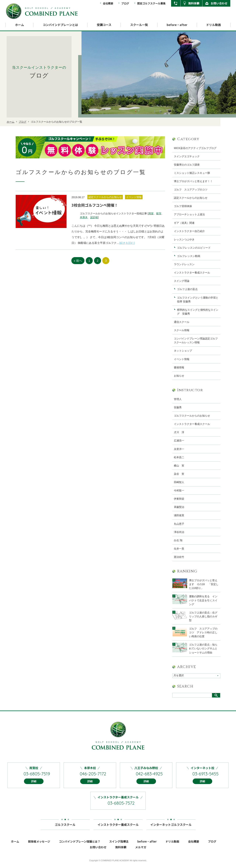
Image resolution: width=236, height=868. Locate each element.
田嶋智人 (179, 482)
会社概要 (108, 3)
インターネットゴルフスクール (171, 826)
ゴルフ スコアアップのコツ (191, 190)
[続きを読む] (127, 243)
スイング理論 (182, 281)
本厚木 (84, 217)
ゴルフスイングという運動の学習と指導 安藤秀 (198, 300)
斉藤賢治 (179, 507)
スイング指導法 (119, 845)
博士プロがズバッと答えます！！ (193, 181)
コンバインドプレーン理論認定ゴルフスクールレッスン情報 (196, 340)
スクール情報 (182, 330)
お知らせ (179, 376)
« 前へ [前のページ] (78, 261)
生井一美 (179, 549)
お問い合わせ (219, 3)
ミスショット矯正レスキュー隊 (192, 173)
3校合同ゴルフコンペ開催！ (95, 205)
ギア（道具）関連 (184, 223)
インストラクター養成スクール (192, 273)
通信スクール (182, 322)
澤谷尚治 (179, 532)
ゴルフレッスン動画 (189, 256)
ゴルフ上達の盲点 (189, 289)
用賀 (151, 213)
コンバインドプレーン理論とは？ (80, 845)
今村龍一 (179, 490)
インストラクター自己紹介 (189, 231)
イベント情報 (182, 359)
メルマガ (141, 850)
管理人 (178, 399)
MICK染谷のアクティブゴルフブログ (195, 148)
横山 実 (179, 466)
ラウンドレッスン (184, 264)
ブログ (125, 3)
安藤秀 (178, 407)
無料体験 (194, 3)
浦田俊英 (179, 515)
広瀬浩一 (179, 441)
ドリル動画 (214, 25)
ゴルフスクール (65, 826)
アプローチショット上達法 (189, 214)
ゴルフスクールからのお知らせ (192, 416)
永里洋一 (179, 449)
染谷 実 (179, 474)
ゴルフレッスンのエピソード (194, 248)
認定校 (94, 217)
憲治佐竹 (179, 557)
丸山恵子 (179, 524)
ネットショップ (183, 351)
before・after (177, 25)
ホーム (20, 25)
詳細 (34, 784)
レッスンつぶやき (184, 239)
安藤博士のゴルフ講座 (187, 165)
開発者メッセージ (39, 845)
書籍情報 (179, 367)
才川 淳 (179, 432)
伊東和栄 (179, 499)
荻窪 (159, 213)
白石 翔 (178, 540)
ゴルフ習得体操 (183, 206)
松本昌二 (179, 457)
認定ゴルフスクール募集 (151, 3)
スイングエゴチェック (187, 156)
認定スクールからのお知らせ (191, 198)
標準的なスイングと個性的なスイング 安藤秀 (198, 312)
